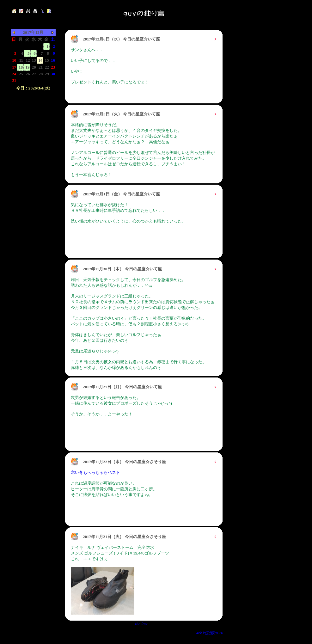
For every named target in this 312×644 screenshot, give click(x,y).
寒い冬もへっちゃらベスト (95, 472)
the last (141, 624)
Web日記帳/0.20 (209, 633)
